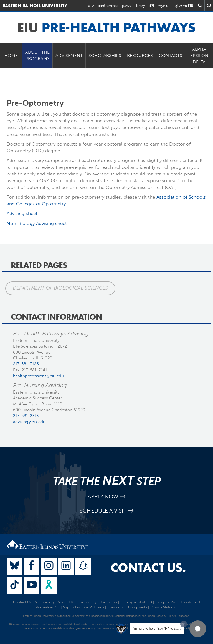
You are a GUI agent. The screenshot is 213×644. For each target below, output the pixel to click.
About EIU (66, 602)
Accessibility (45, 602)
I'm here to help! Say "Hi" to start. (157, 629)
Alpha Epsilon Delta (199, 55)
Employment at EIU (136, 602)
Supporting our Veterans (83, 607)
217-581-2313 (26, 416)
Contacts (170, 55)
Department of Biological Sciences (60, 288)
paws (126, 6)
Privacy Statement (165, 607)
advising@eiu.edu (29, 422)
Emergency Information (97, 602)
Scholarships (105, 55)
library (140, 6)
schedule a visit (106, 511)
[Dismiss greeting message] (184, 624)
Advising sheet (22, 213)
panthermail (108, 6)
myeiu (163, 6)
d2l (151, 6)
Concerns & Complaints (127, 607)
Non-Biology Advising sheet (37, 223)
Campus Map (166, 602)
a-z (91, 6)
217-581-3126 (26, 364)
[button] (198, 629)
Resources (140, 55)
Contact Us (22, 602)
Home (11, 55)
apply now (106, 497)
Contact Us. (148, 568)
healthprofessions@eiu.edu (38, 376)
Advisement (69, 55)
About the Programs (37, 55)
